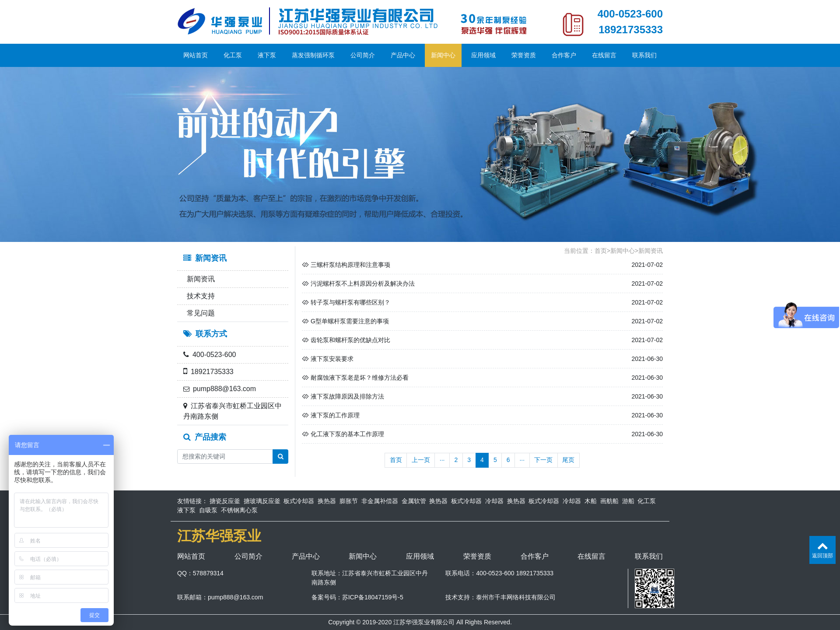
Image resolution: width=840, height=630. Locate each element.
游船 (628, 501)
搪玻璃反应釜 (262, 501)
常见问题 (199, 313)
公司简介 (363, 55)
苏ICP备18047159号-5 (373, 597)
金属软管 (414, 501)
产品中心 (403, 55)
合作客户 (564, 55)
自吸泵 (208, 510)
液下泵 (267, 55)
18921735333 (631, 30)
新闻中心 (443, 55)
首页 (601, 251)
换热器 (327, 501)
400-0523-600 (630, 14)
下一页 (543, 460)
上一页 (421, 460)
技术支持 (199, 296)
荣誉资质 (524, 55)
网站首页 (196, 55)
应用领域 (483, 55)
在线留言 (604, 55)
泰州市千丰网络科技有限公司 (516, 597)
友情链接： (192, 501)
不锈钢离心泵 (239, 510)
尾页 (568, 460)
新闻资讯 (199, 279)
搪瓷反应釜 (225, 501)
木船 (591, 501)
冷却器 (494, 501)
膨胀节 (349, 501)
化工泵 (233, 55)
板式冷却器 (299, 501)
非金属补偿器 (380, 501)
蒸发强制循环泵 (313, 55)
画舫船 (609, 501)
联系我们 (644, 55)
